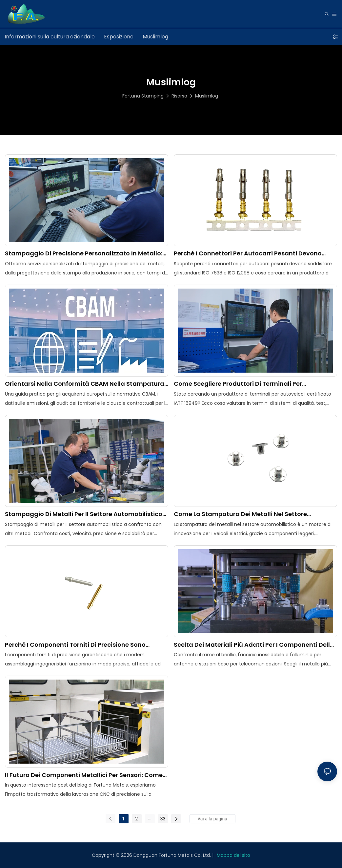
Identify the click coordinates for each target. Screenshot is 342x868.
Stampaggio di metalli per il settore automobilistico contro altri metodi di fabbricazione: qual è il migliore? (84, 514)
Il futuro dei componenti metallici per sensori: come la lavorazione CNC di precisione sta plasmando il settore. (84, 775)
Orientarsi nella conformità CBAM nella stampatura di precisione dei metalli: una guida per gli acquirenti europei (85, 384)
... (150, 818)
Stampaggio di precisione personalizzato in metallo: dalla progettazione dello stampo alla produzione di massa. (84, 253)
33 (163, 819)
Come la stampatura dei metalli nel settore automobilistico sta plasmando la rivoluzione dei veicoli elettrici (250, 514)
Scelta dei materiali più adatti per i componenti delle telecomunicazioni (254, 645)
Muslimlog (207, 96)
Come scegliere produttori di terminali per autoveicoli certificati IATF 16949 (238, 384)
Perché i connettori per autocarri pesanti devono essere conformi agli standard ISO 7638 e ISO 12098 (252, 253)
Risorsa (179, 96)
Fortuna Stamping (143, 96)
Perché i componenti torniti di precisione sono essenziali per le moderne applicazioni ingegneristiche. (75, 645)
